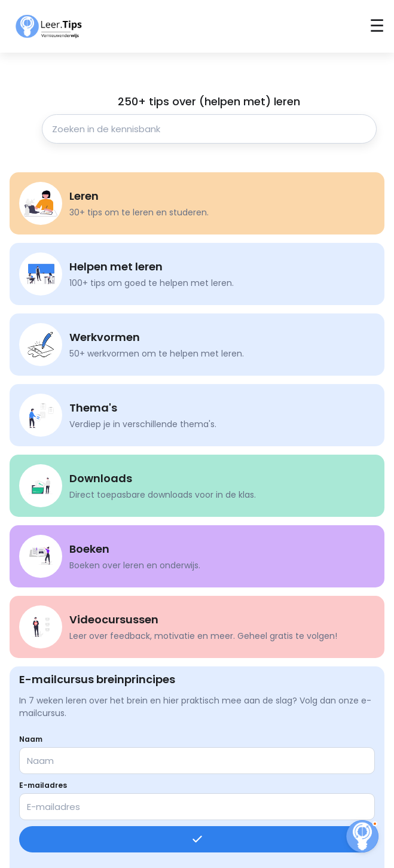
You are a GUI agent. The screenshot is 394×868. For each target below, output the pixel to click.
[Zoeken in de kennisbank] (209, 129)
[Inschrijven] (197, 839)
